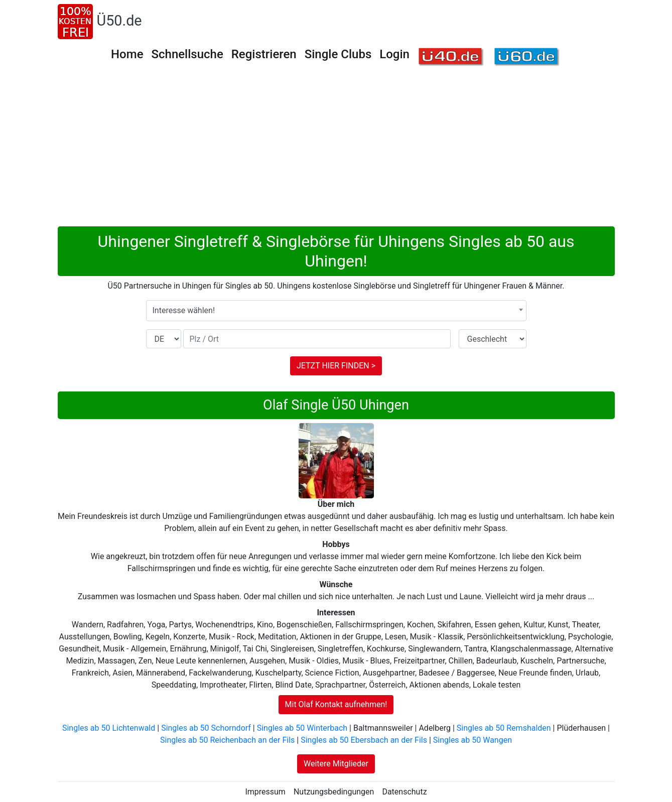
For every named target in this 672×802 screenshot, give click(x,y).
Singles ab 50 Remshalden (504, 728)
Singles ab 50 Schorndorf (206, 728)
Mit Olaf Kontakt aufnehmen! (336, 704)
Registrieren (264, 54)
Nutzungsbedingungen (334, 792)
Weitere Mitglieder (336, 764)
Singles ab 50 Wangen (473, 740)
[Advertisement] (336, 151)
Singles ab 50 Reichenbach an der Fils (227, 740)
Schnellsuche (187, 54)
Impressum (265, 792)
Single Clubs (338, 54)
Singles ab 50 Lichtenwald (109, 728)
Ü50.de (119, 21)
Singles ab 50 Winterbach (302, 728)
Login (394, 54)
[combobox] (336, 311)
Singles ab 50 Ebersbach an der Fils (364, 740)
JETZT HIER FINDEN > (336, 366)
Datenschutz (404, 792)
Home (127, 54)
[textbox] (336, 311)
